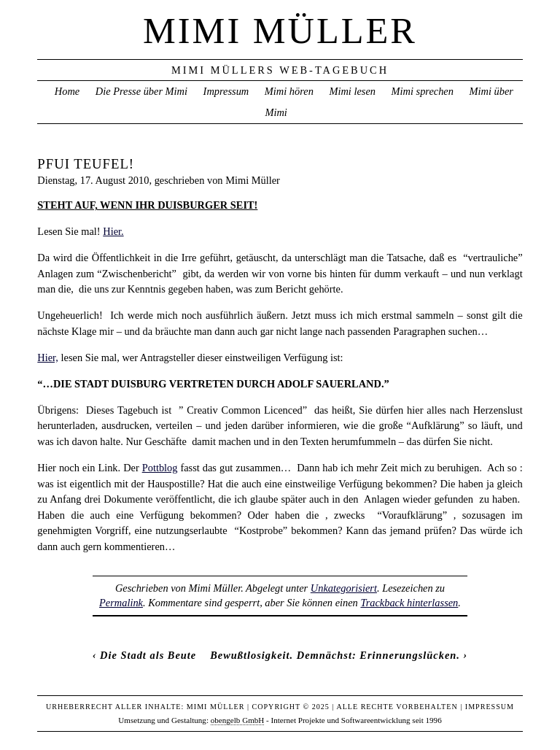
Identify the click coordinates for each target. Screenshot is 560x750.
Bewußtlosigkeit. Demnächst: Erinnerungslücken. (335, 655)
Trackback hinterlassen (409, 603)
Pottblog (160, 468)
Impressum (226, 91)
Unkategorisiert (344, 588)
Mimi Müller (280, 31)
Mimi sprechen (423, 91)
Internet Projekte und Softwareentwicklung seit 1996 (357, 720)
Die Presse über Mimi (141, 91)
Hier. (113, 231)
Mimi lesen (352, 91)
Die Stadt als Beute (148, 655)
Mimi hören (289, 91)
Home (67, 91)
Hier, (48, 357)
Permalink (121, 603)
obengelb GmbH (238, 720)
